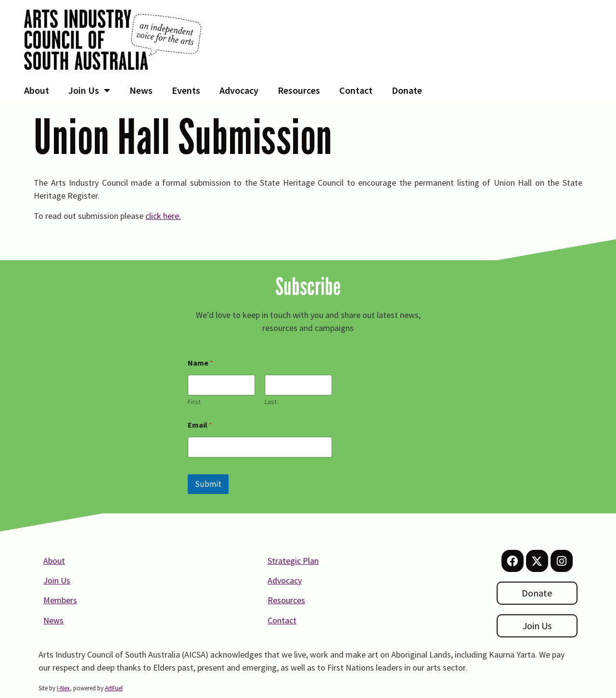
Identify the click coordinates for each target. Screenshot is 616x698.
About (37, 90)
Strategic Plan (293, 561)
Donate (407, 90)
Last (271, 402)
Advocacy (239, 90)
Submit (208, 484)
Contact (356, 90)
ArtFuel (114, 688)
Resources (299, 90)
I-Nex (63, 688)
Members (60, 600)
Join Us (89, 90)
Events (186, 90)
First (194, 402)
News (141, 90)
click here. (163, 216)
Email (200, 425)
